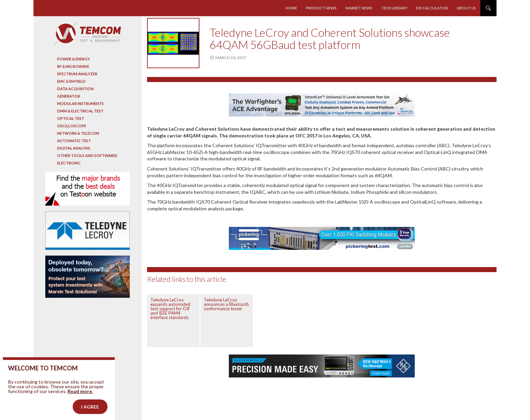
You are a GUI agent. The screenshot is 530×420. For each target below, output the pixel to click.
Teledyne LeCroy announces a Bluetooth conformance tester (226, 304)
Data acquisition (75, 89)
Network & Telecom (78, 133)
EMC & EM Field (71, 81)
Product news (321, 8)
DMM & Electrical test (80, 111)
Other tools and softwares (87, 155)
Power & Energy (74, 59)
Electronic (69, 163)
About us (466, 8)
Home (291, 8)
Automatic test (74, 141)
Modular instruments (80, 103)
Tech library (394, 8)
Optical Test (71, 118)
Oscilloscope (72, 126)
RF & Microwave (73, 66)
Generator (69, 96)
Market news (359, 8)
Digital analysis (74, 148)
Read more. (80, 400)
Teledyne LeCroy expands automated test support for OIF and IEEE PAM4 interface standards (170, 309)
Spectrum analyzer (77, 74)
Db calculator (432, 8)
